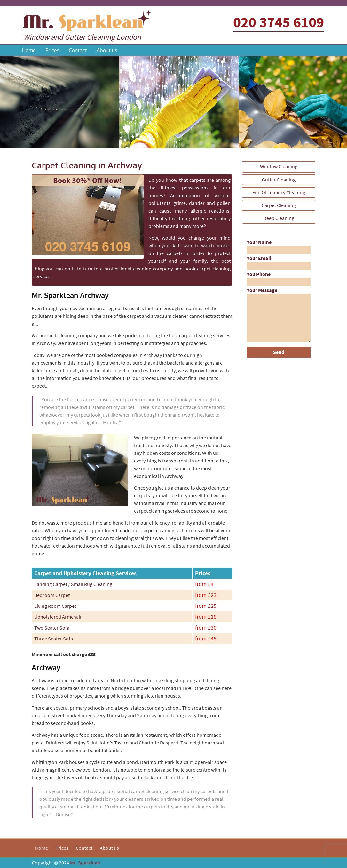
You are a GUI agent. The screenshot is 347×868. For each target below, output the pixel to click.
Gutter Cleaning (279, 180)
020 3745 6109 (279, 22)
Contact (78, 50)
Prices (52, 50)
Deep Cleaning (279, 218)
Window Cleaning (279, 166)
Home (29, 50)
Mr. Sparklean (85, 863)
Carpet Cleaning (279, 205)
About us (107, 50)
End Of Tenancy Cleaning (279, 192)
